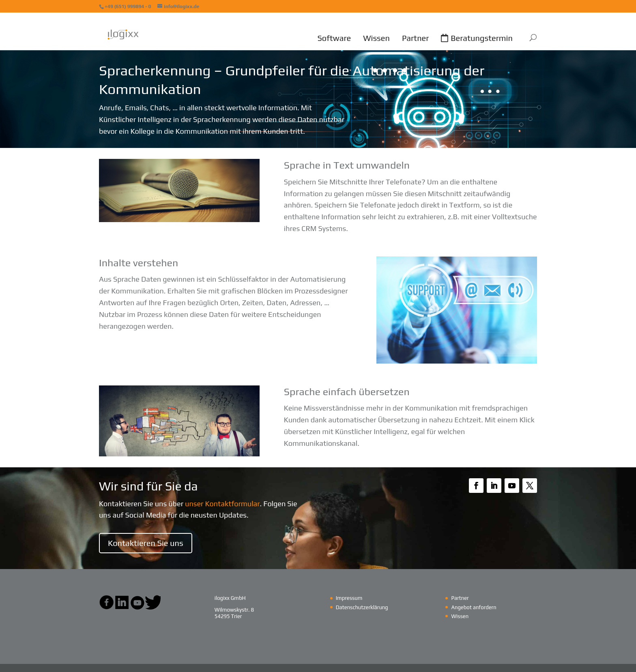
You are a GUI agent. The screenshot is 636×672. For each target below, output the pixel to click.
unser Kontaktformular (222, 504)
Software (334, 38)
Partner (415, 38)
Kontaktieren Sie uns (146, 543)
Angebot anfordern (474, 607)
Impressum (349, 598)
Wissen (376, 38)
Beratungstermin (482, 38)
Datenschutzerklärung (362, 607)
